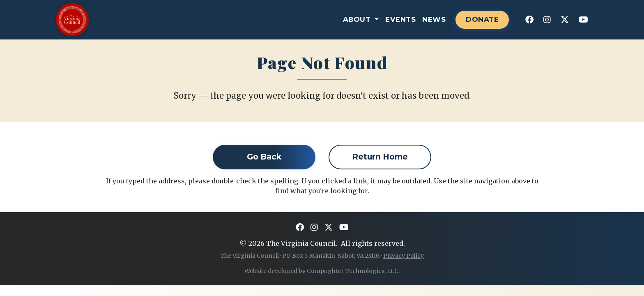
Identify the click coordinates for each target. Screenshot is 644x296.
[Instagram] (547, 20)
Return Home (380, 157)
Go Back (264, 157)
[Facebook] (529, 20)
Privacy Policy (404, 256)
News (434, 19)
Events (400, 19)
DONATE (482, 19)
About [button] (358, 19)
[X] (565, 20)
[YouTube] (583, 20)
